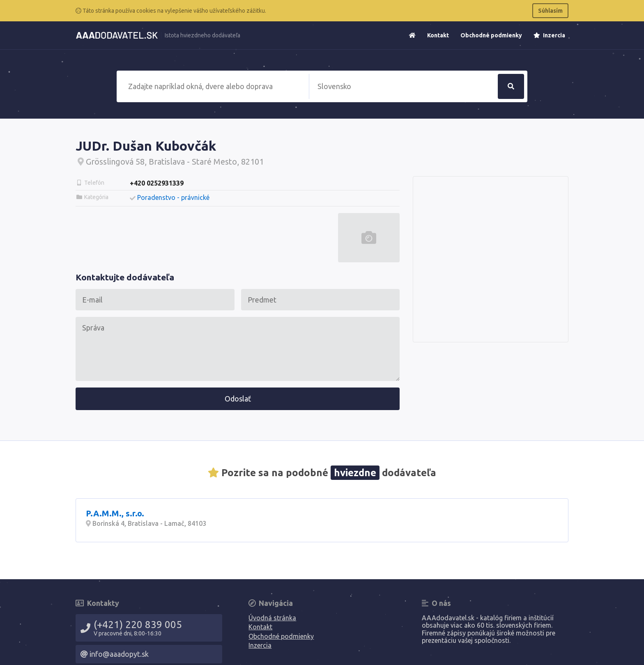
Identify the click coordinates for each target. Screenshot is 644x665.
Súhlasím (550, 11)
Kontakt (438, 35)
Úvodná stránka (272, 618)
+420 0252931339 (157, 183)
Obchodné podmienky (491, 35)
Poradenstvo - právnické (173, 197)
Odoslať (238, 399)
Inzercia (549, 35)
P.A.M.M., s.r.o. (115, 513)
